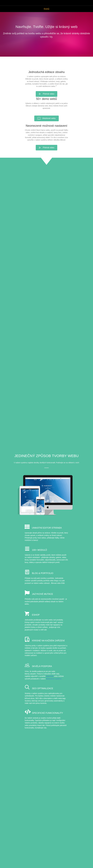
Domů (47, 9)
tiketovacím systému (54, 679)
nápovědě (50, 676)
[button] (47, 94)
